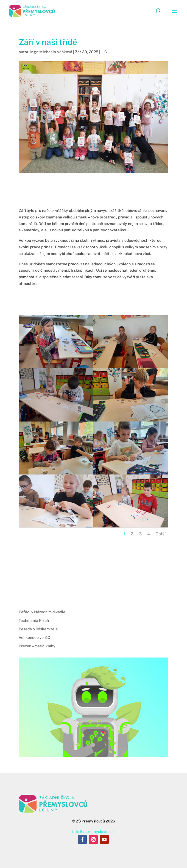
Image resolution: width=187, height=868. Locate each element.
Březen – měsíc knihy (37, 646)
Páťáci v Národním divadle (42, 612)
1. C (104, 52)
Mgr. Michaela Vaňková (51, 52)
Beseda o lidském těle (38, 629)
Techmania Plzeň (34, 620)
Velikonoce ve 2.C (34, 637)
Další (161, 534)
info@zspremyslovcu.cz (93, 832)
